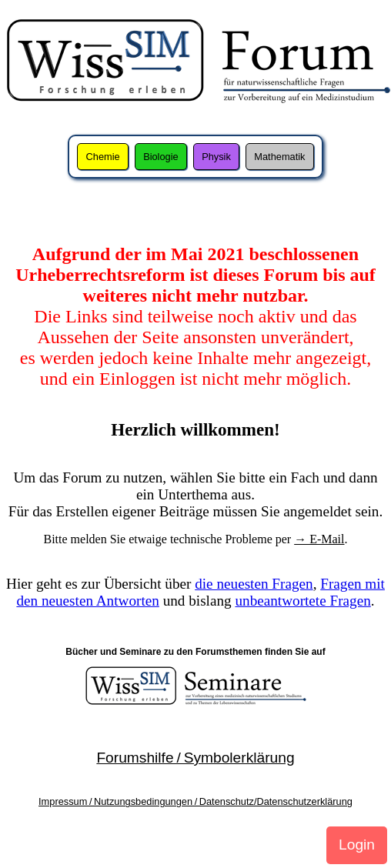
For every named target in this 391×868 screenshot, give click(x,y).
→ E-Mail (319, 539)
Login (357, 845)
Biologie (161, 157)
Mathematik (279, 157)
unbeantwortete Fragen (302, 601)
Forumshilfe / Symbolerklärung (195, 758)
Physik (216, 157)
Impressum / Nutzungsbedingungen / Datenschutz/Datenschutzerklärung (195, 801)
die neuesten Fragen (254, 584)
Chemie (103, 157)
